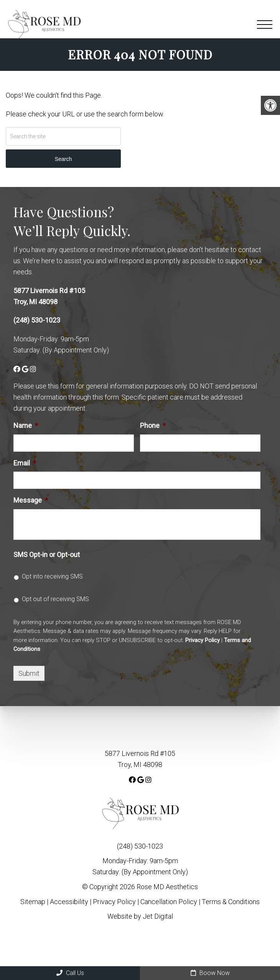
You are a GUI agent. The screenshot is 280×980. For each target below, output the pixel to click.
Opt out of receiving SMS (55, 599)
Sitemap (33, 902)
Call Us (70, 973)
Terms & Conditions (231, 902)
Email (25, 463)
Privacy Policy (203, 640)
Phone (153, 425)
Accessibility (69, 902)
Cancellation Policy (170, 902)
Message (31, 500)
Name (26, 425)
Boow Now (210, 973)
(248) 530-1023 (37, 320)
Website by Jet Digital (140, 916)
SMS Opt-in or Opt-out (47, 555)
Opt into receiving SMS (52, 576)
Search (63, 159)
